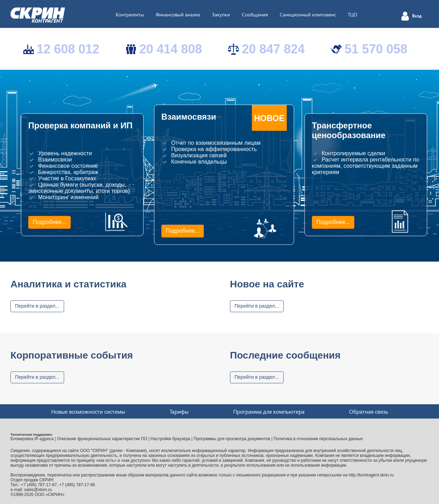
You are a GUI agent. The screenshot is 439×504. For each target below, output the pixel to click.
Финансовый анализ (178, 14)
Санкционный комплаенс (308, 14)
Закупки (221, 14)
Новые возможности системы (88, 411)
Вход (417, 16)
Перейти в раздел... (37, 306)
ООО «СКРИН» (50, 495)
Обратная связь (369, 411)
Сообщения (255, 14)
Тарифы (179, 411)
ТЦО (353, 14)
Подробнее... (49, 222)
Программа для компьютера (269, 411)
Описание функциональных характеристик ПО (102, 439)
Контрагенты (130, 14)
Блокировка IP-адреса (32, 439)
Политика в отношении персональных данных (318, 439)
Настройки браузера (170, 439)
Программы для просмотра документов (232, 439)
